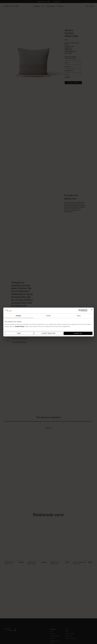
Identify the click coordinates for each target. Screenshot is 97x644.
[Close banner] (92, 310)
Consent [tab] (18, 316)
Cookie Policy (20, 327)
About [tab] (79, 316)
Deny (19, 333)
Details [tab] (48, 316)
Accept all (78, 333)
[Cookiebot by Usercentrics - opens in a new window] (79, 311)
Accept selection (48, 333)
